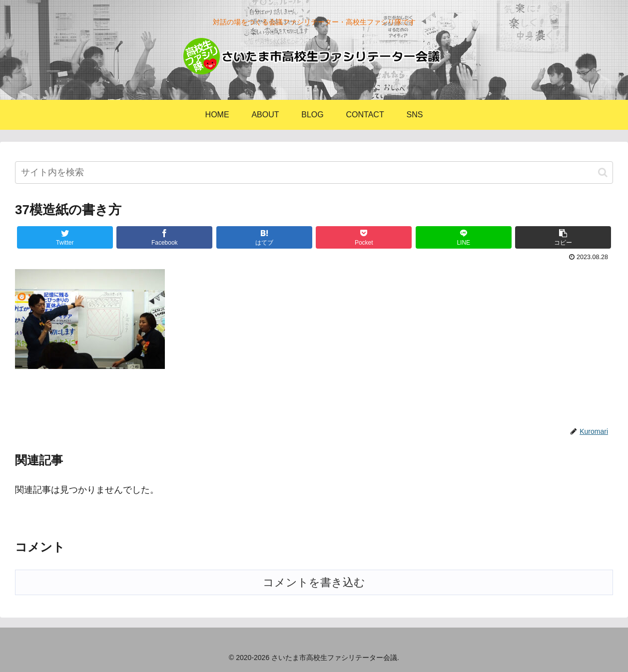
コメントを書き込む (314, 582)
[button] (603, 172)
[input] (314, 172)
